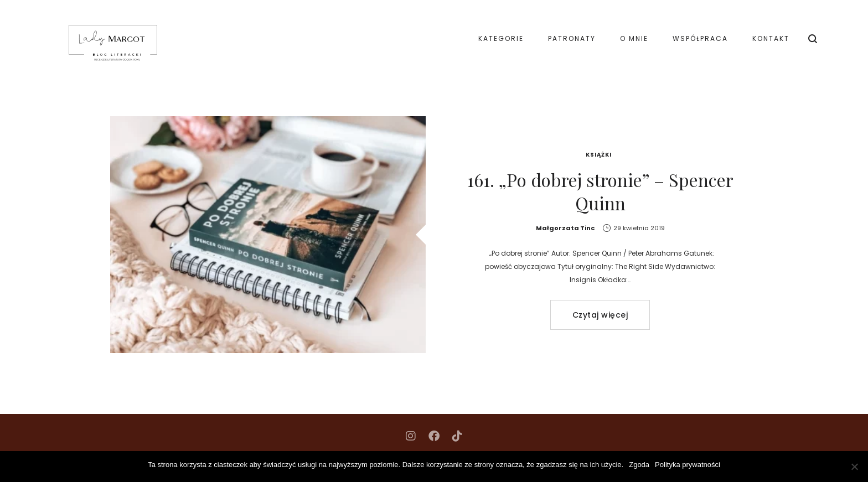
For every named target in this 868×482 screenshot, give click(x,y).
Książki (599, 155)
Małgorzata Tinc (565, 228)
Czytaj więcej (600, 315)
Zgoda (639, 465)
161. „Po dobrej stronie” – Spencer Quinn (600, 191)
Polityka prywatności (688, 465)
